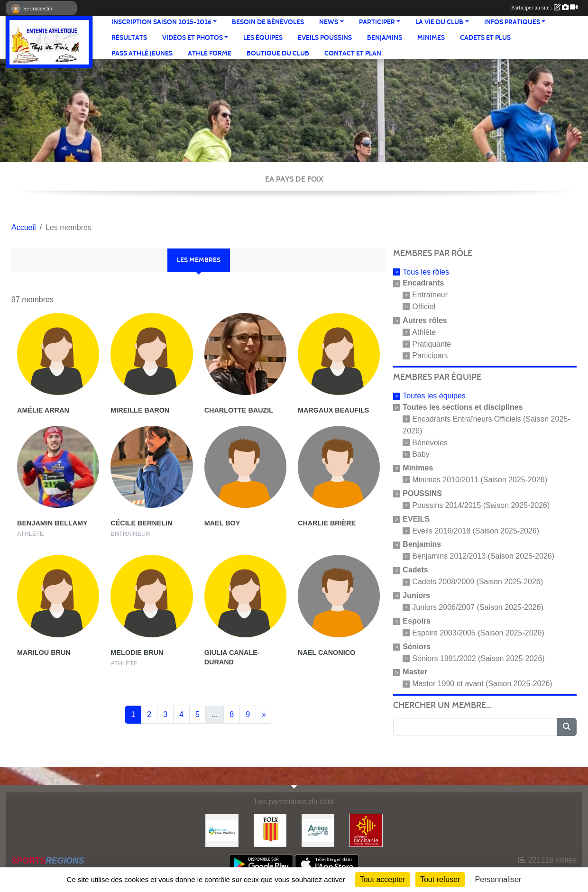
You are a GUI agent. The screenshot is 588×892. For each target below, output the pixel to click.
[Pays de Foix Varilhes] (222, 830)
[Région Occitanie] (366, 830)
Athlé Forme (210, 53)
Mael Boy (222, 523)
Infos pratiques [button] (512, 22)
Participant (430, 355)
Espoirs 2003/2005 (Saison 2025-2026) (478, 633)
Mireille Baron (140, 410)
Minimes (431, 38)
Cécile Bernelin (141, 523)
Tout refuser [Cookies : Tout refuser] (440, 879)
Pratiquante (432, 344)
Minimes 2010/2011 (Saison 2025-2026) (480, 480)
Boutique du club (278, 53)
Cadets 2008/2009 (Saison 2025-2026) (478, 582)
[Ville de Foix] (270, 830)
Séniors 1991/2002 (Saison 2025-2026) (478, 658)
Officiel (424, 307)
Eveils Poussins (325, 38)
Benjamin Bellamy (52, 523)
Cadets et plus (485, 38)
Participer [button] (377, 22)
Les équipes (263, 38)
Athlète (424, 332)
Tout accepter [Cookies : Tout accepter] (383, 879)
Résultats (129, 38)
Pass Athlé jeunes (142, 53)
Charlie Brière (327, 523)
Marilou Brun (44, 653)
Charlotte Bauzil (239, 410)
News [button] (329, 22)
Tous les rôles (426, 271)
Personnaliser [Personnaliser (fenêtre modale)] (498, 879)
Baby (421, 454)
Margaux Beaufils (333, 410)
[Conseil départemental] (318, 830)
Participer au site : (544, 8)
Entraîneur (430, 295)
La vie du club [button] (439, 22)
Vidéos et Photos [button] (193, 38)
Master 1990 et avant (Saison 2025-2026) (482, 684)
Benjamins (385, 38)
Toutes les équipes (434, 396)
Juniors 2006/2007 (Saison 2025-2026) (478, 607)
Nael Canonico (326, 653)
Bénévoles (430, 442)
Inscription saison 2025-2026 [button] (161, 22)
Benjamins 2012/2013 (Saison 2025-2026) (483, 556)
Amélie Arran (43, 410)
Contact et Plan (353, 53)
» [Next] (264, 714)
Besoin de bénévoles (268, 22)
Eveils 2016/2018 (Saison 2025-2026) (476, 530)
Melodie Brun (137, 653)
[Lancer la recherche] (567, 727)
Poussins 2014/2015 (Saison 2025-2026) (481, 505)
